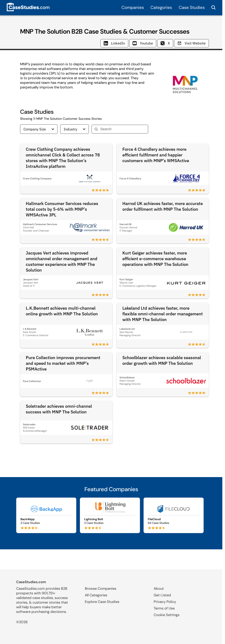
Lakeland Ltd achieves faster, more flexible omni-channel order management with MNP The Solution (163, 314)
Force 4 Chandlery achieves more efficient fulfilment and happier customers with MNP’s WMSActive (156, 155)
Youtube (143, 43)
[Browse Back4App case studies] (46, 515)
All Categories (96, 595)
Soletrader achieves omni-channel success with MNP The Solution (59, 409)
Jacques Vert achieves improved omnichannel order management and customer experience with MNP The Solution (62, 261)
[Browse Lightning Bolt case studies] (110, 515)
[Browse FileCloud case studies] (174, 515)
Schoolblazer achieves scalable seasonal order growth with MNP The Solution (162, 360)
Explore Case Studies (102, 602)
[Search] (123, 129)
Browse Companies (101, 588)
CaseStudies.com (31, 582)
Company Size (39, 129)
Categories (161, 7)
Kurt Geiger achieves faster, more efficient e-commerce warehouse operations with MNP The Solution (155, 259)
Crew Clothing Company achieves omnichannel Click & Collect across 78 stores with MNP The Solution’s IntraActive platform (63, 158)
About (159, 588)
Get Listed (162, 595)
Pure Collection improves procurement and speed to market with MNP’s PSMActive (63, 363)
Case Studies (192, 7)
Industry (75, 129)
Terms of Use (164, 608)
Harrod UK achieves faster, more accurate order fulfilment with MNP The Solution (163, 206)
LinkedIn (114, 43)
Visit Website (191, 43)
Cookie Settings (167, 615)
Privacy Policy (165, 602)
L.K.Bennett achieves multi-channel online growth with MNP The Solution (62, 311)
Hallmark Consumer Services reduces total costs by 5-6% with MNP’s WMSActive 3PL (62, 209)
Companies (133, 7)
